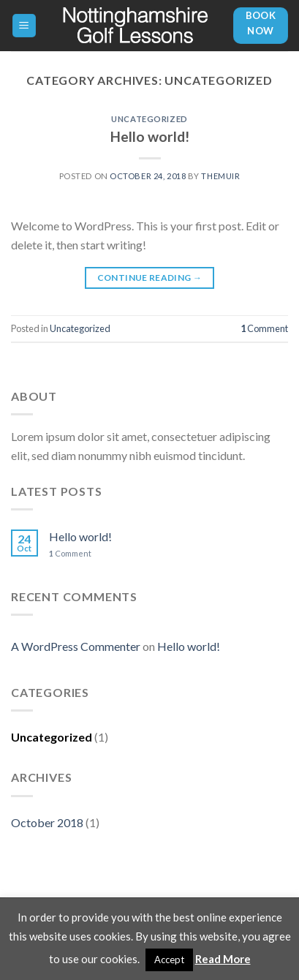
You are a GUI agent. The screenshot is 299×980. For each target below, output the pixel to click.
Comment (264, 328)
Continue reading (150, 278)
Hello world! (150, 136)
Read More (223, 959)
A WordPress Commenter (76, 646)
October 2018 (47, 822)
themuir (220, 176)
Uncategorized (149, 119)
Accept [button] (169, 960)
